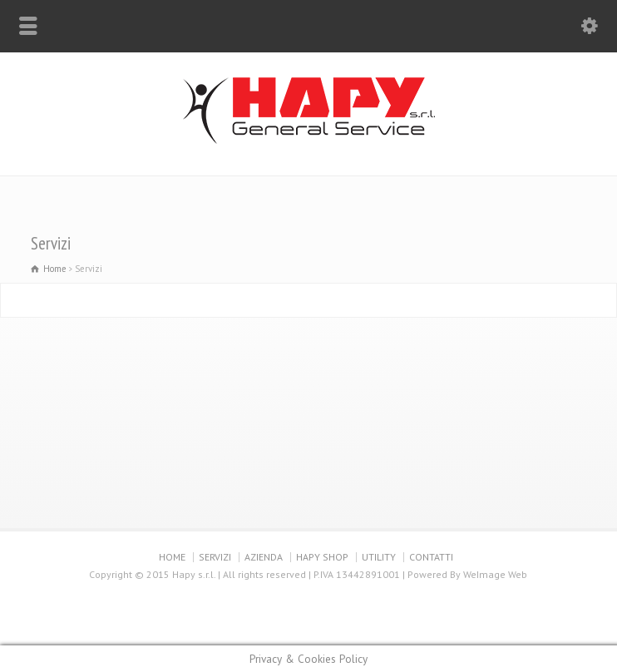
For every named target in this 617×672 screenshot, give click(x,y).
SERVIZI (215, 557)
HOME (172, 557)
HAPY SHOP (322, 557)
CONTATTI (431, 557)
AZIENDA (264, 557)
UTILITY (379, 557)
